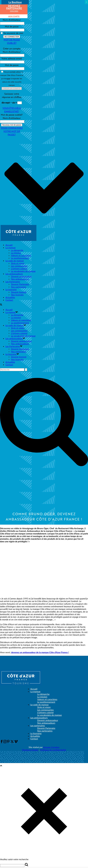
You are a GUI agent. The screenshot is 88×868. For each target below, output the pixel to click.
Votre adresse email (12, 58)
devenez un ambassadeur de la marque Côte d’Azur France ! (40, 652)
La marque (11, 247)
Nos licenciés (17, 295)
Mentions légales (30, 750)
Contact (9, 300)
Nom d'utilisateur (12, 20)
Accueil (9, 245)
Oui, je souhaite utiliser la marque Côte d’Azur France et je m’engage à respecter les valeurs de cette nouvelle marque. (12, 78)
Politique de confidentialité (53, 750)
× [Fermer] (86, 2)
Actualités (10, 297)
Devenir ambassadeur (21, 276)
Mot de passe (12, 26)
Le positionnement (20, 258)
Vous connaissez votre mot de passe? (12, 131)
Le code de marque (15, 261)
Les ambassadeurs (14, 274)
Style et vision (18, 263)
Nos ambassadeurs (20, 279)
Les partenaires (38, 725)
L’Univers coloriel (19, 268)
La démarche (17, 250)
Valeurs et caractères (21, 255)
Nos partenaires (19, 287)
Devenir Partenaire (20, 284)
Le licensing (11, 289)
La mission (16, 253)
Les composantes (19, 266)
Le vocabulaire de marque (23, 271)
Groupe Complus (51, 747)
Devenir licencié (19, 292)
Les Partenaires (13, 282)
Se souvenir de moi (12, 33)
